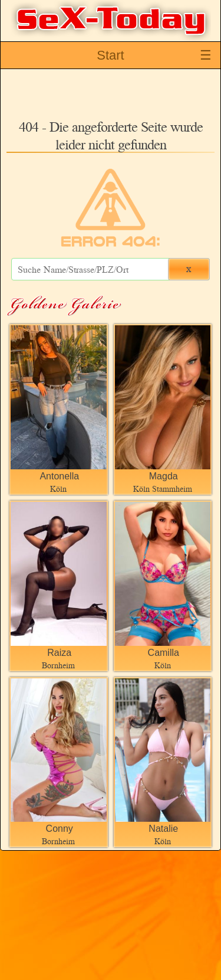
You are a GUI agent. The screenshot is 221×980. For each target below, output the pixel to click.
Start (110, 55)
